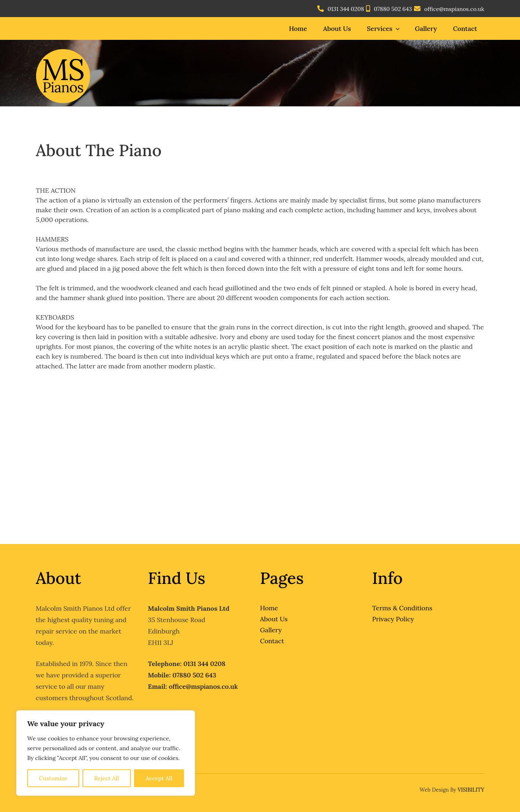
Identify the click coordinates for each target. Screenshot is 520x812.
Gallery (426, 28)
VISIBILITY (471, 790)
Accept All (159, 778)
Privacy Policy (393, 619)
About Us (337, 28)
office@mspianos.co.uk (454, 9)
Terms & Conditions (402, 608)
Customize (53, 778)
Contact (465, 28)
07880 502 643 (393, 9)
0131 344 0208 (346, 9)
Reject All (106, 778)
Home (298, 28)
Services (384, 28)
